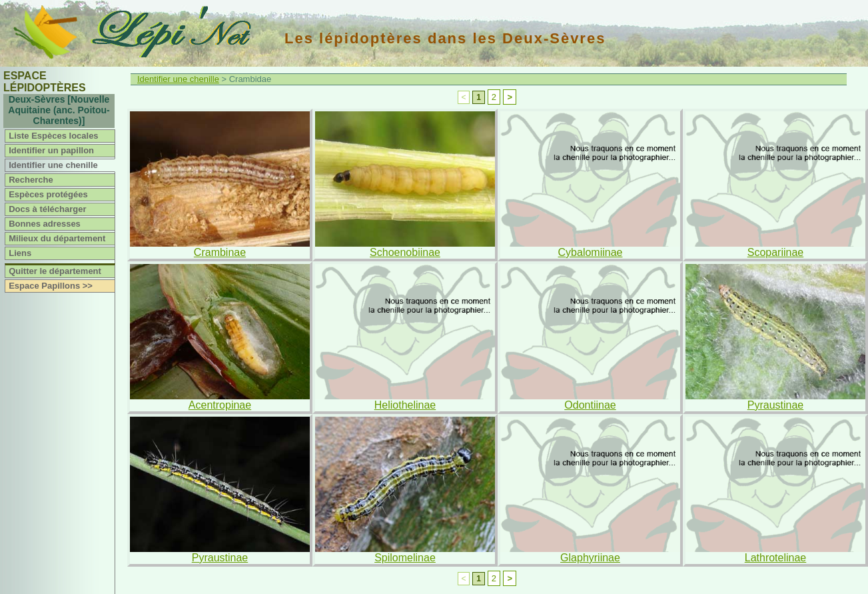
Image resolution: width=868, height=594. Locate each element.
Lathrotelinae (776, 558)
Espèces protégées (48, 194)
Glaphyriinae (590, 558)
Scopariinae (776, 252)
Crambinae (220, 252)
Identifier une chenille (53, 165)
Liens (20, 253)
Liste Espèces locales (53, 136)
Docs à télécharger (47, 209)
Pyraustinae (776, 405)
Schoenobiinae (405, 252)
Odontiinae (590, 405)
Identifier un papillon (51, 150)
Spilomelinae (405, 558)
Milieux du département (57, 238)
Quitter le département (55, 271)
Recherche (31, 180)
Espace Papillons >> (51, 286)
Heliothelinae (405, 405)
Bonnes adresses (45, 224)
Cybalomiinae (591, 252)
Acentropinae (220, 405)
